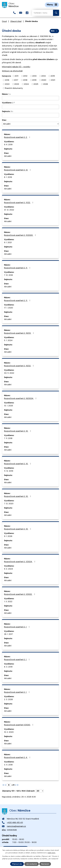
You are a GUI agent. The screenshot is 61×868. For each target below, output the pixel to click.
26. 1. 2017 (8, 634)
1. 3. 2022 (8, 601)
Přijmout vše (17, 864)
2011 (17, 76)
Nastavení (45, 864)
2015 (53, 76)
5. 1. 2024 (8, 340)
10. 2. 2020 (9, 732)
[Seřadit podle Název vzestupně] (10, 94)
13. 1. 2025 (9, 406)
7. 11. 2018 (8, 438)
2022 (7, 84)
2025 (36, 84)
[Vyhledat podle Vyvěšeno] (30, 107)
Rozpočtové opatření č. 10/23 (19, 333)
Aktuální (8, 156)
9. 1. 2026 (8, 536)
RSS (54, 31)
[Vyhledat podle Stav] (30, 124)
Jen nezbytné (32, 864)
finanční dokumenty (14, 88)
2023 (17, 84)
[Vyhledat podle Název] (30, 98)
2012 (25, 76)
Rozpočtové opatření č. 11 (18, 268)
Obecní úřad (16, 21)
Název (6, 94)
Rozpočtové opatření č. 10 (18, 431)
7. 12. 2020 (9, 504)
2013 (34, 76)
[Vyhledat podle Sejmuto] (30, 115)
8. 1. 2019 (8, 177)
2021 (53, 80)
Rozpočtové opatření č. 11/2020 (20, 235)
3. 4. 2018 (8, 765)
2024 (26, 84)
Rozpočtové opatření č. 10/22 (19, 366)
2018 (25, 80)
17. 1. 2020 (8, 308)
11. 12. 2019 (9, 471)
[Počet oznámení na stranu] (40, 791)
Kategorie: (7, 76)
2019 (34, 80)
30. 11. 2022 (9, 373)
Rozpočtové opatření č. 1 (17, 627)
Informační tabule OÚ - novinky (16, 67)
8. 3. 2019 (8, 667)
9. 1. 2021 (8, 242)
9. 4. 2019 (8, 145)
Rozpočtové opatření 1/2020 (19, 725)
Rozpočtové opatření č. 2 (17, 137)
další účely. (52, 853)
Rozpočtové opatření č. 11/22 (19, 203)
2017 (16, 80)
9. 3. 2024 (8, 569)
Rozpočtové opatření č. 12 (18, 170)
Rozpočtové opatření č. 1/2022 (20, 594)
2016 (7, 80)
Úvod (4, 21)
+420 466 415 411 (15, 823)
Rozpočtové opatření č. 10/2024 (21, 398)
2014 (44, 76)
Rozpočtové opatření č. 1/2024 (20, 562)
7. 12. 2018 (8, 275)
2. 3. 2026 (8, 699)
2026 (46, 84)
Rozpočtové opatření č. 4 (18, 757)
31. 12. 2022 (9, 210)
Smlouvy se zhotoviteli (12, 71)
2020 (44, 80)
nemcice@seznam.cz (16, 826)
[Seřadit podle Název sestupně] (10, 95)
